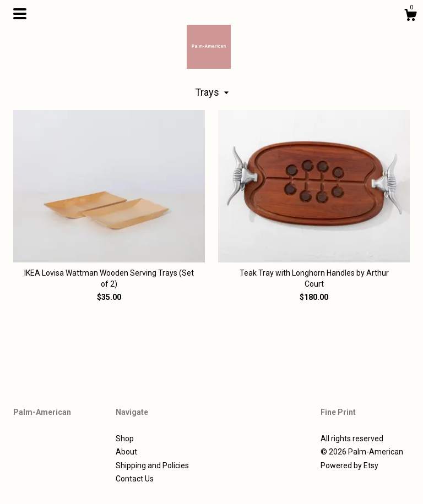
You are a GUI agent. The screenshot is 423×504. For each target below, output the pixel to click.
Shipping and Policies (152, 465)
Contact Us (135, 479)
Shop (125, 439)
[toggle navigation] (20, 14)
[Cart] (410, 17)
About (126, 452)
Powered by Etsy (349, 465)
